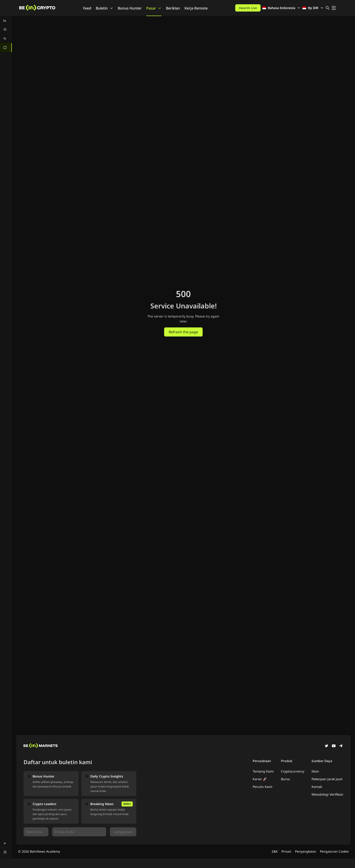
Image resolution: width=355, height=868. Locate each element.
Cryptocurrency (293, 771)
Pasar (154, 8)
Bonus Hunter (130, 8)
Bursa (285, 779)
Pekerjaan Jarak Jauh (327, 779)
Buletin (104, 8)
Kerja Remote (196, 8)
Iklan (315, 771)
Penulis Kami (263, 787)
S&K (275, 851)
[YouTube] (334, 746)
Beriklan (173, 8)
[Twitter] (326, 746)
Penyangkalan (306, 851)
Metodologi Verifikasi (327, 794)
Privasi (286, 851)
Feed (87, 8)
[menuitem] (6, 20)
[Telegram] (341, 746)
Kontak (317, 787)
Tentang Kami (263, 771)
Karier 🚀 (260, 779)
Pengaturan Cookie (334, 851)
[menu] (6, 34)
